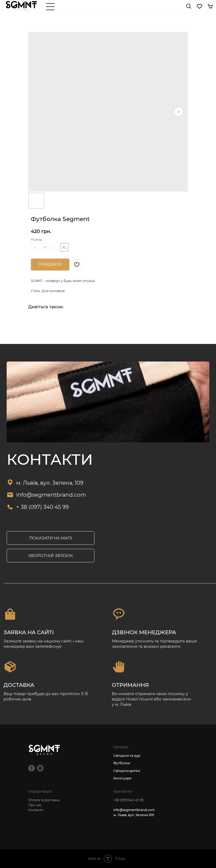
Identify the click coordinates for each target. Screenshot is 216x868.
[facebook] (32, 768)
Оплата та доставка (44, 800)
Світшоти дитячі (127, 771)
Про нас (35, 805)
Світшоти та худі (127, 756)
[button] (51, 556)
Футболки (122, 763)
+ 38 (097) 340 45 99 (42, 507)
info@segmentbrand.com (51, 495)
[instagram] (40, 768)
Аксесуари (122, 778)
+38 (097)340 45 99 (128, 800)
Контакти (36, 810)
